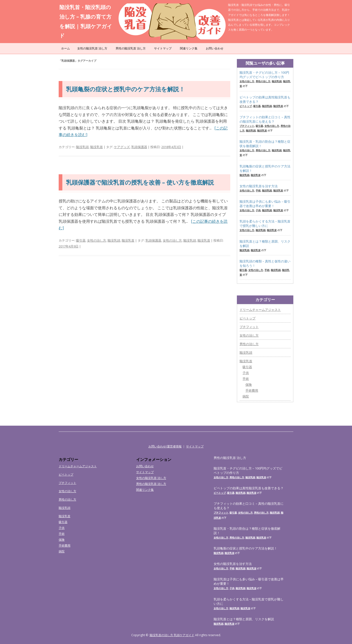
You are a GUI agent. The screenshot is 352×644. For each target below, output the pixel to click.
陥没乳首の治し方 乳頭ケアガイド (172, 635)
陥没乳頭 (82, 147)
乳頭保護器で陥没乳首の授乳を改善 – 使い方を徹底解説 (140, 182)
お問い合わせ (215, 48)
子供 (258, 210)
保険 (249, 385)
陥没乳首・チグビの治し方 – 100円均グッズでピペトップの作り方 (264, 75)
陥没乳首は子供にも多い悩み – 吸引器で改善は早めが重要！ (265, 204)
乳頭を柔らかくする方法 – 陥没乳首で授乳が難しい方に (265, 223)
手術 (258, 190)
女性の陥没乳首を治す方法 (259, 186)
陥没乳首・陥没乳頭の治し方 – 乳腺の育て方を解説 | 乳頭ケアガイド (86, 21)
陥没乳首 (97, 147)
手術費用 (252, 390)
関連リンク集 (189, 48)
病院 (246, 396)
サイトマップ (163, 48)
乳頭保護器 (139, 147)
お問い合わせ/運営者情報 (165, 446)
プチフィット (247, 126)
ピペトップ (246, 106)
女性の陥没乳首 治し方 (92, 48)
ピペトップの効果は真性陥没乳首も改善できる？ (265, 99)
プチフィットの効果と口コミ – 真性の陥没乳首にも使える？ (265, 119)
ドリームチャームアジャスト (260, 310)
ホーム (66, 48)
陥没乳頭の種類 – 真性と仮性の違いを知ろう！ (265, 263)
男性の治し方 (263, 81)
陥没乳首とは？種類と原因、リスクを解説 (265, 244)
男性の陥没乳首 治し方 (131, 48)
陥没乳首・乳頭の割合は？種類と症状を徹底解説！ (265, 144)
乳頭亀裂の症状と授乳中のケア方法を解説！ (125, 89)
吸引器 (81, 240)
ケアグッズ (122, 147)
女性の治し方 (97, 240)
